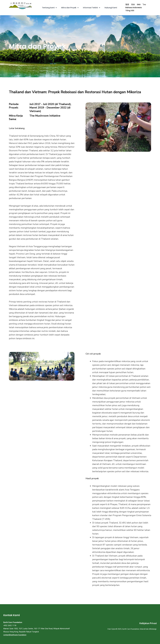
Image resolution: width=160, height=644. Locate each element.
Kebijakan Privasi (148, 623)
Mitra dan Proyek (70, 8)
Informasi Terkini (92, 8)
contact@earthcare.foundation (15, 635)
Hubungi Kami (111, 8)
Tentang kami (49, 8)
